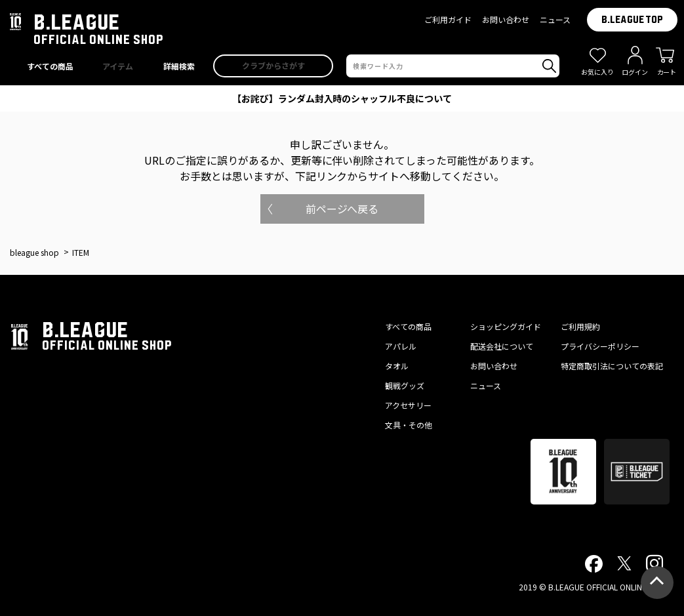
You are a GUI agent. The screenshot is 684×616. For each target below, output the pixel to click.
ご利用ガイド (448, 19)
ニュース (555, 19)
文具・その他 (409, 425)
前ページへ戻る (342, 209)
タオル (397, 366)
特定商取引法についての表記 (612, 366)
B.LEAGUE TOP (632, 20)
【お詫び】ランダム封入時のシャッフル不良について (342, 98)
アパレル (401, 346)
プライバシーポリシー (600, 346)
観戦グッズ (405, 385)
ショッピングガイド (506, 326)
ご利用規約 (580, 326)
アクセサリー (408, 405)
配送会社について (502, 346)
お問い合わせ (506, 19)
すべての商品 (408, 326)
